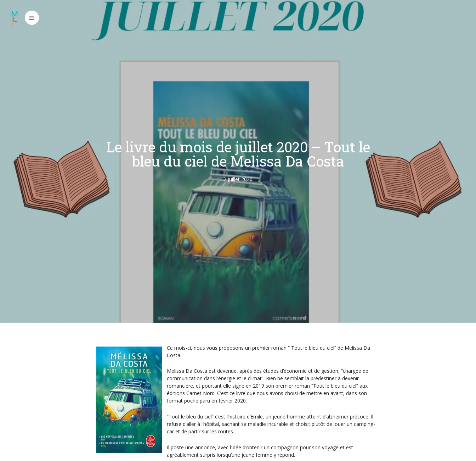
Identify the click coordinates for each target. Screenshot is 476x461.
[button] (32, 18)
